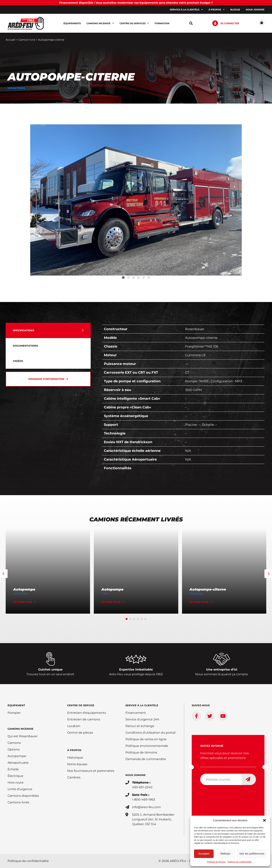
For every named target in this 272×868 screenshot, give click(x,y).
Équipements (72, 23)
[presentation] (229, 795)
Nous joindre (136, 775)
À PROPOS (74, 750)
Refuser (225, 854)
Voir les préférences (252, 854)
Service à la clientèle (186, 10)
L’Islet (105, 593)
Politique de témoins (216, 862)
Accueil (10, 40)
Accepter (204, 854)
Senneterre (16, 88)
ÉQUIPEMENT (16, 705)
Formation (162, 23)
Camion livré (27, 40)
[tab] (48, 330)
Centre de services (134, 23)
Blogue (235, 10)
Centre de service (81, 705)
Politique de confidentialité (240, 862)
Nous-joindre (255, 10)
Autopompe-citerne (208, 589)
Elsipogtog (196, 593)
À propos (217, 10)
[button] (264, 820)
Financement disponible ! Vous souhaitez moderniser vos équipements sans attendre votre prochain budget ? (136, 3)
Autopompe (24, 589)
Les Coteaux (21, 593)
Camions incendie (100, 23)
